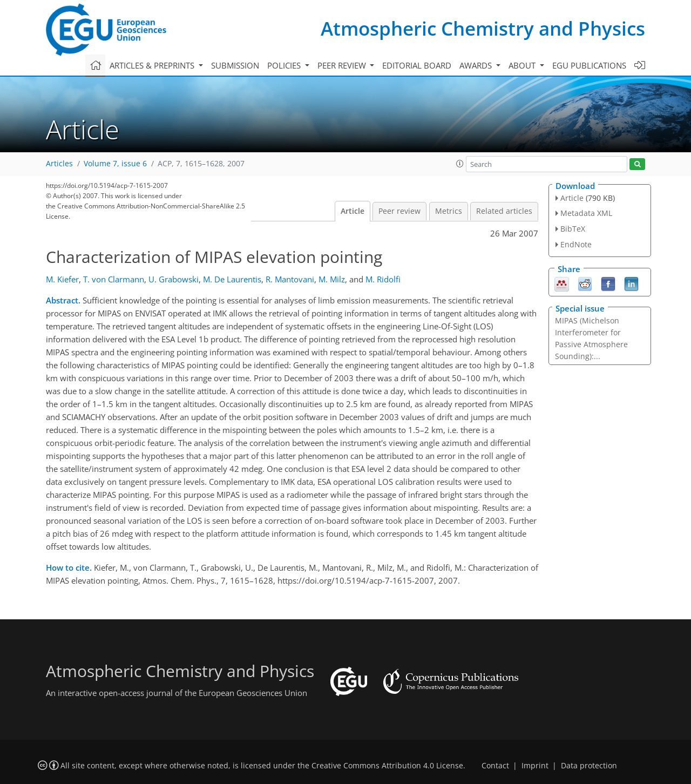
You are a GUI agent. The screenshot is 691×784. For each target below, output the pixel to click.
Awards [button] (477, 65)
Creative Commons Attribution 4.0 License (387, 766)
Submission (235, 65)
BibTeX (573, 229)
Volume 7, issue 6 (115, 164)
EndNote (576, 244)
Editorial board (417, 65)
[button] (460, 164)
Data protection (589, 766)
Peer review (399, 211)
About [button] (523, 65)
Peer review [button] (343, 65)
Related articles (504, 211)
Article (353, 211)
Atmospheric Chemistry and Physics (483, 28)
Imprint (535, 766)
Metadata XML (586, 213)
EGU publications (589, 65)
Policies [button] (285, 65)
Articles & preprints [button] (153, 65)
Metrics (449, 211)
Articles (59, 164)
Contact (495, 766)
